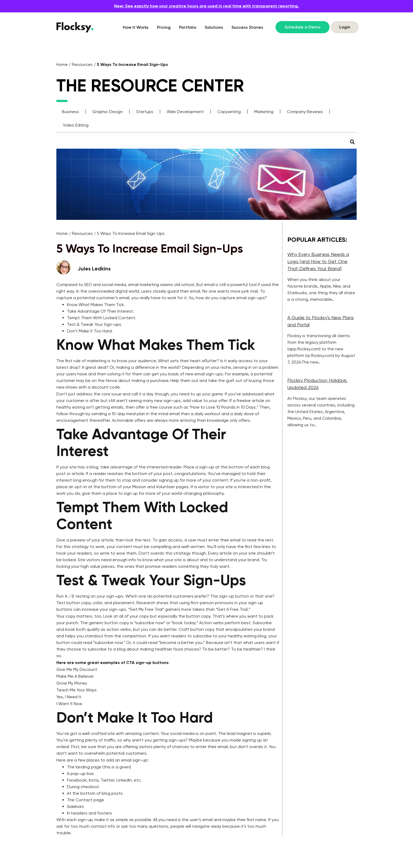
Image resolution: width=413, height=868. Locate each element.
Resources (82, 64)
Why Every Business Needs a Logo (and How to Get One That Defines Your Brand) (318, 261)
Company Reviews (305, 112)
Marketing (264, 112)
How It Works (136, 27)
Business (70, 112)
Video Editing (76, 125)
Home (62, 64)
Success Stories (247, 27)
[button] (352, 142)
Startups (145, 112)
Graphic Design (108, 112)
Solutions (214, 27)
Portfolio (188, 27)
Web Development (185, 112)
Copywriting (229, 112)
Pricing (164, 27)
